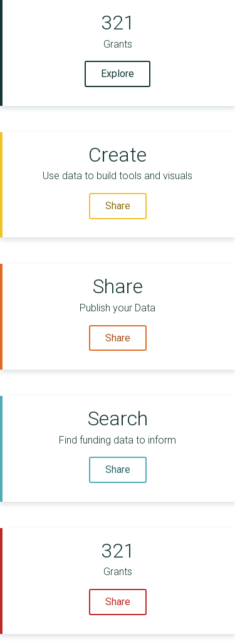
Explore (118, 74)
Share (118, 206)
